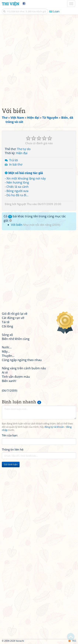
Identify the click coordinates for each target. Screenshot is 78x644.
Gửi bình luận (11, 464)
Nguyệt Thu (24, 204)
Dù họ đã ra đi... (17, 195)
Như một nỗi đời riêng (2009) (42, 225)
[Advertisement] (39, 60)
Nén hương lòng (18, 182)
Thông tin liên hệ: (13, 449)
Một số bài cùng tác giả (24, 173)
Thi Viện (11, 4)
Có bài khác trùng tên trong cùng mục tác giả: (35, 218)
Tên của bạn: (10, 435)
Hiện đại (22, 153)
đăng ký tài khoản (54, 427)
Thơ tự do (24, 149)
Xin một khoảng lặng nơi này (26, 178)
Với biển (17, 225)
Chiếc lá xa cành (18, 187)
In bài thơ (16, 164)
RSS (72, 641)
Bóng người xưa (17, 191)
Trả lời (14, 160)
